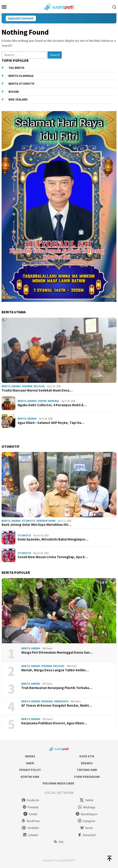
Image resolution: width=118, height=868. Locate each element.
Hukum (42, 401)
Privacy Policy (30, 770)
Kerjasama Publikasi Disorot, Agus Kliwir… (54, 723)
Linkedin (30, 835)
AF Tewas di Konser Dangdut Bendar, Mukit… (57, 706)
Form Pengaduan (87, 777)
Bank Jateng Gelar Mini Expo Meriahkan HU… (36, 525)
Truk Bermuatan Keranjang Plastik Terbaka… (57, 688)
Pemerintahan (46, 521)
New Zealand (18, 99)
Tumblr (30, 814)
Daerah (16, 386)
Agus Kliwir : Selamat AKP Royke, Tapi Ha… (51, 423)
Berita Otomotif (21, 84)
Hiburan (27, 386)
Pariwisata (61, 701)
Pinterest (30, 807)
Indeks (30, 756)
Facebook (30, 800)
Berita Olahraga (21, 76)
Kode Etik (87, 756)
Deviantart (87, 835)
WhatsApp (87, 807)
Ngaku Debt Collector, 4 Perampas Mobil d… (52, 405)
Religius (39, 386)
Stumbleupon (86, 814)
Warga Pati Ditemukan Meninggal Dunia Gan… (57, 652)
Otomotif (28, 521)
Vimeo (86, 828)
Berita (6, 386)
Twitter (86, 800)
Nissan (14, 92)
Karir (30, 763)
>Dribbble (30, 828)
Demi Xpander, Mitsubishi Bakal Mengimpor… (53, 539)
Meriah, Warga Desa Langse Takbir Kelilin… (55, 670)
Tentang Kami (87, 770)
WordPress (30, 821)
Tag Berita (16, 68)
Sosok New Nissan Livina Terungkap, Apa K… (53, 557)
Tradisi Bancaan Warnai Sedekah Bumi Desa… (37, 390)
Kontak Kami (30, 777)
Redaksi (87, 763)
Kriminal (53, 401)
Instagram (86, 821)
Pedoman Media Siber (58, 783)
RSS (58, 842)
